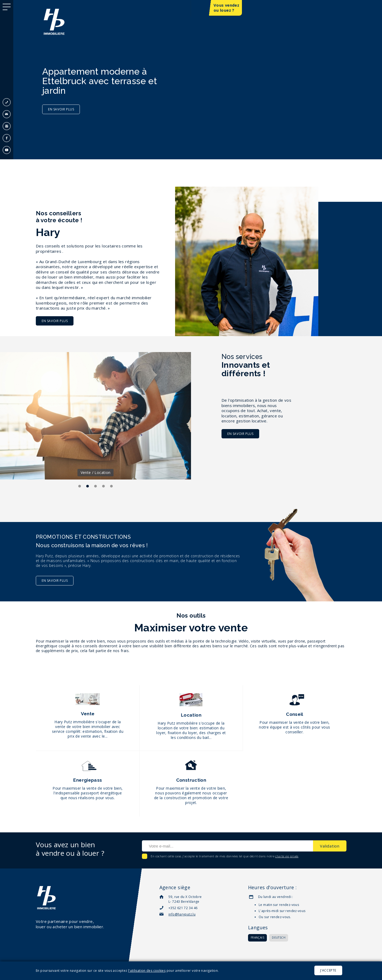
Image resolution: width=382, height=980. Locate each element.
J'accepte (328, 970)
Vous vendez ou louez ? (227, 8)
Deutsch (279, 938)
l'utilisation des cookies (147, 971)
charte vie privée (287, 856)
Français (257, 938)
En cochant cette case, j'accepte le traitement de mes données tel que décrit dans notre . (225, 856)
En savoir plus (55, 321)
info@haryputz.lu (182, 914)
